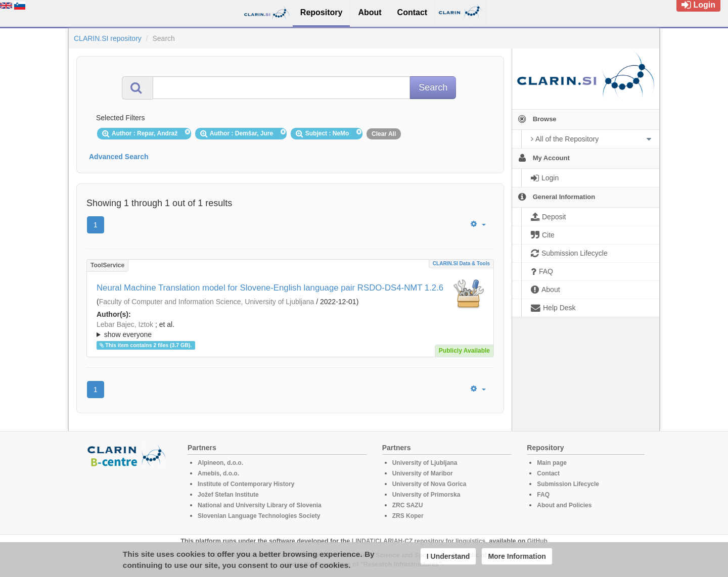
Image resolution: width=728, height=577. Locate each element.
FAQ (543, 495)
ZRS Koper (408, 516)
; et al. (290, 330)
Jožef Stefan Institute (228, 495)
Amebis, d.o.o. (218, 473)
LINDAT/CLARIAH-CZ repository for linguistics (419, 541)
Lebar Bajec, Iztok (125, 324)
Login (698, 5)
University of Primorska (426, 495)
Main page (552, 463)
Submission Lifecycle (568, 484)
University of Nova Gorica (429, 484)
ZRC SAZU (408, 505)
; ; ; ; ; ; (290, 329)
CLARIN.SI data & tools (461, 263)
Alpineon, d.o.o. (220, 463)
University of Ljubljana (425, 463)
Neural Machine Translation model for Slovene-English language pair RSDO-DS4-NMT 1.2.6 (270, 288)
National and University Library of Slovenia (260, 505)
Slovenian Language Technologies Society (259, 516)
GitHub (537, 541)
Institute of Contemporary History (246, 484)
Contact (548, 473)
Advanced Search (119, 157)
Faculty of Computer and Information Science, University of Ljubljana (207, 302)
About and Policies (564, 505)
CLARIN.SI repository (108, 38)
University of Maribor (423, 473)
